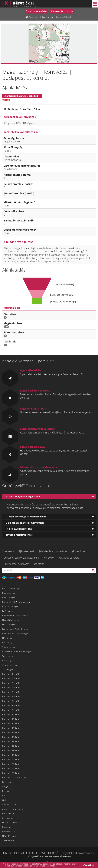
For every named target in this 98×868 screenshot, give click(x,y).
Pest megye (8, 643)
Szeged (6, 787)
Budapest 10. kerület (12, 715)
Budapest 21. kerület (12, 764)
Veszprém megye (10, 665)
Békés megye (9, 598)
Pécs (4, 796)
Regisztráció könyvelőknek (57, 17)
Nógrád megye (9, 638)
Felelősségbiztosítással (13, 822)
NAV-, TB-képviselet (11, 836)
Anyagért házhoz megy (13, 809)
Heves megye (9, 625)
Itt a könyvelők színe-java (19, 529)
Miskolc (6, 791)
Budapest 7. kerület (11, 701)
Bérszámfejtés (9, 813)
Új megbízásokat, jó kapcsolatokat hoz (26, 517)
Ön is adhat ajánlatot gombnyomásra (25, 523)
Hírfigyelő (49, 558)
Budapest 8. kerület (11, 706)
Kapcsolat (39, 564)
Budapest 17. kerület (12, 746)
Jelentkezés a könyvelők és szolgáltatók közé (62, 551)
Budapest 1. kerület (11, 674)
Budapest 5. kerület (11, 692)
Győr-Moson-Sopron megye (15, 616)
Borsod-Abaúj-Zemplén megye (16, 602)
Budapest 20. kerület (12, 760)
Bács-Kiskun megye (11, 589)
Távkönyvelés (8, 840)
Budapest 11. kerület (12, 719)
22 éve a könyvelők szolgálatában (23, 497)
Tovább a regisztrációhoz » (20, 535)
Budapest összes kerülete (14, 778)
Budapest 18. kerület (12, 751)
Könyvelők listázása (63, 11)
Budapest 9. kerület (11, 710)
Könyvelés (7, 827)
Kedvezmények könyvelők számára (21, 558)
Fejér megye (8, 611)
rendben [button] (88, 865)
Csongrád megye (10, 607)
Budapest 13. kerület (12, 728)
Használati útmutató (69, 558)
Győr (4, 800)
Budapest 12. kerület (12, 724)
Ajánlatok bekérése (38, 11)
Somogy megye (9, 647)
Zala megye (7, 670)
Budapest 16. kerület (12, 742)
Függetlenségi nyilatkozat (16, 564)
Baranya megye (9, 593)
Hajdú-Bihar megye (11, 620)
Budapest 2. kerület (11, 679)
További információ (47, 866)
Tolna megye (8, 656)
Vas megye (7, 661)
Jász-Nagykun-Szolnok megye (16, 629)
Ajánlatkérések (27, 551)
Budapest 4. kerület (11, 688)
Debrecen (7, 782)
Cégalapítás (8, 818)
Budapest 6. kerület (11, 697)
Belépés (33, 17)
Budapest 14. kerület (12, 733)
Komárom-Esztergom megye (15, 634)
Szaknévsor (8, 551)
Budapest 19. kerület (12, 755)
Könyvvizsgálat (9, 831)
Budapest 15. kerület (12, 737)
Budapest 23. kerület (12, 773)
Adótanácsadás (9, 805)
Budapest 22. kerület (12, 769)
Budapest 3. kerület (11, 683)
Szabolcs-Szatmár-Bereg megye (17, 652)
